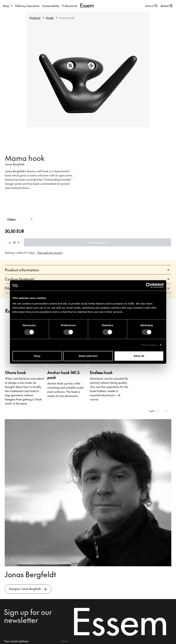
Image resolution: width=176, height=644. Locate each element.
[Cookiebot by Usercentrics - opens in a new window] (148, 285)
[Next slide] (166, 411)
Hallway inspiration (27, 6)
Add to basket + (98, 242)
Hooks (50, 18)
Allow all (139, 356)
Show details (149, 345)
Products (35, 18)
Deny (37, 356)
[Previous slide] (159, 411)
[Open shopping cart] (167, 6)
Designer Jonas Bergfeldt (28, 589)
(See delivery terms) (50, 253)
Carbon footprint (87, 279)
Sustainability (51, 6)
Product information (87, 270)
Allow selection (88, 356)
